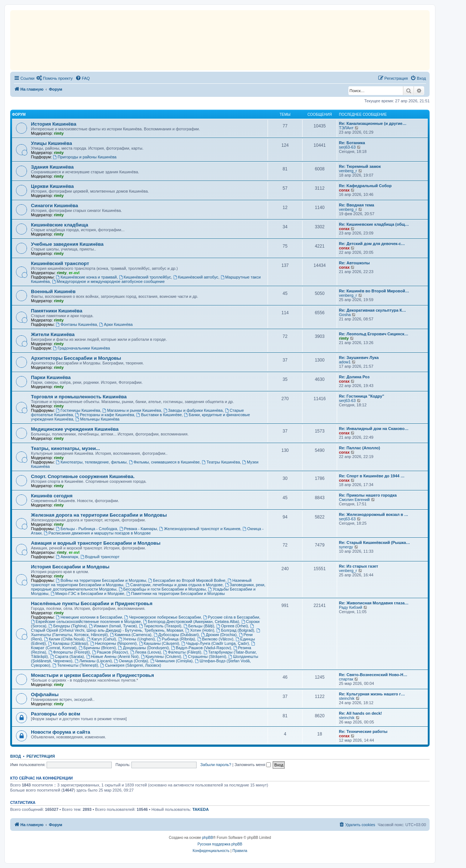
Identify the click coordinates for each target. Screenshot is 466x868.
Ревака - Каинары (138, 529)
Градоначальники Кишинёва (81, 348)
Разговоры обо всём (56, 714)
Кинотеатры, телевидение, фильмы (91, 462)
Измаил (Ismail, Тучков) (113, 626)
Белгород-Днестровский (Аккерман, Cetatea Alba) (191, 622)
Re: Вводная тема (357, 205)
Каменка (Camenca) (131, 635)
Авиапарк (67, 557)
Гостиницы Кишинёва (78, 410)
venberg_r (348, 171)
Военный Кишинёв (53, 291)
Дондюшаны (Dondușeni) (144, 648)
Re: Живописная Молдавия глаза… (374, 603)
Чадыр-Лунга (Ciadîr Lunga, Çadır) (215, 643)
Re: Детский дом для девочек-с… (372, 244)
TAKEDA (200, 809)
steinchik (347, 698)
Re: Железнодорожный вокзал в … (374, 514)
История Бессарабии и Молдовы (70, 567)
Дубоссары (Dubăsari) (176, 635)
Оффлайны (45, 695)
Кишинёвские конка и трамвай (86, 277)
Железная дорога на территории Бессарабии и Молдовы (99, 515)
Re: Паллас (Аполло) (360, 448)
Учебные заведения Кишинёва (67, 244)
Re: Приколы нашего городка (368, 495)
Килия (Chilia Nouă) (64, 639)
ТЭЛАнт (346, 128)
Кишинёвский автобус (196, 277)
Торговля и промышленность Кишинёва (79, 397)
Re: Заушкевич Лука (359, 358)
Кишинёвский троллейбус (145, 277)
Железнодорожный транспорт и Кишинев (200, 529)
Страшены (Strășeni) (205, 656)
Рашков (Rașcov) (110, 652)
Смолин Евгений (354, 500)
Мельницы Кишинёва (97, 419)
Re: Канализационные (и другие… (373, 123)
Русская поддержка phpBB (220, 844)
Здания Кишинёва (52, 167)
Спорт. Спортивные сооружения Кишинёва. (83, 476)
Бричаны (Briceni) (97, 648)
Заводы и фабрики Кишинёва (193, 410)
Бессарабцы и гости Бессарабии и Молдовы (162, 589)
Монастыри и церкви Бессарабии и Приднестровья (92, 675)
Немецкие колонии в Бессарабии (89, 617)
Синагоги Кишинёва (54, 206)
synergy (346, 547)
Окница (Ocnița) (131, 661)
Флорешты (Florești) (69, 652)
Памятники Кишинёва (57, 311)
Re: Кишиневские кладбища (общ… (374, 224)
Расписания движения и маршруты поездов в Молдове (97, 533)
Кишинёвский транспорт (60, 263)
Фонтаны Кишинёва (76, 324)
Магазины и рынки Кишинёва (132, 410)
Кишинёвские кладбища (60, 225)
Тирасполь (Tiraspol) (160, 626)
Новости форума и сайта (61, 732)
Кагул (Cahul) (101, 639)
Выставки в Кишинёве (159, 415)
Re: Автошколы (354, 263)
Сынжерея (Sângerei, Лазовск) (131, 665)
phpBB (208, 838)
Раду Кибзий (351, 607)
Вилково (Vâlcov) (215, 639)
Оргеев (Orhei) (232, 626)
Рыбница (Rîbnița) (176, 639)
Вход (15, 756)
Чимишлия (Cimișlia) (171, 661)
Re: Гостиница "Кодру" (362, 396)
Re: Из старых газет (359, 566)
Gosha (345, 315)
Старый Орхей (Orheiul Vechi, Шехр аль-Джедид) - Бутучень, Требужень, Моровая (143, 628)
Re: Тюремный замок (360, 166)
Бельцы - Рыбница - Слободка (86, 529)
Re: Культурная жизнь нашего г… (372, 694)
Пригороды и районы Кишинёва (85, 157)
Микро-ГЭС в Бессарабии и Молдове (87, 593)
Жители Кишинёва (53, 334)
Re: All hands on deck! (360, 713)
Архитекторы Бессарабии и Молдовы (76, 358)
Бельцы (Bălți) (199, 626)
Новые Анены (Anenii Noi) (112, 656)
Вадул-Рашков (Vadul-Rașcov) (201, 648)
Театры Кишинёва (221, 462)
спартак (346, 679)
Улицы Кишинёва (52, 143)
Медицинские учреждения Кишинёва (75, 429)
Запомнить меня (253, 765)
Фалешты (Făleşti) (182, 652)
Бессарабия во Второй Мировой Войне (187, 580)
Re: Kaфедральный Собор (365, 186)
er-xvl (74, 273)
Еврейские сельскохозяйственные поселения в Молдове (86, 622)
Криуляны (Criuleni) (161, 656)
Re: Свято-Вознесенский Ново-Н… (373, 675)
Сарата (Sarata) (67, 656)
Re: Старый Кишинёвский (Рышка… (374, 542)
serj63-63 (347, 147)
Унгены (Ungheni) (137, 639)
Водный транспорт (100, 557)
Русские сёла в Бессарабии (231, 617)
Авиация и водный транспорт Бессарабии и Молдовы (96, 543)
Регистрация (41, 756)
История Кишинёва (54, 124)
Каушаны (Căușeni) (159, 643)
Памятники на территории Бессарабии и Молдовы (175, 593)
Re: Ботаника (352, 143)
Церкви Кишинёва (52, 186)
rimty (59, 133)
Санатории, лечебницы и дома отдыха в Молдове (174, 585)
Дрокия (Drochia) (219, 635)
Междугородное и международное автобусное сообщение (108, 281)
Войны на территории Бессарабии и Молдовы (101, 580)
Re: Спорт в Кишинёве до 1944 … (372, 476)
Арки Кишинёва (116, 324)
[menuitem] (55, 78)
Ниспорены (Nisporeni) (114, 643)
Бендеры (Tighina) (68, 626)
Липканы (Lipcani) (93, 661)
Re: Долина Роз (354, 377)
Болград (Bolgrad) (235, 630)
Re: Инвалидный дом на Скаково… (374, 429)
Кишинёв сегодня (52, 496)
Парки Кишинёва (51, 377)
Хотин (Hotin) (200, 630)
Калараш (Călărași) (68, 643)
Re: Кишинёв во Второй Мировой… (374, 291)
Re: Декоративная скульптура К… (372, 310)
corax (344, 190)
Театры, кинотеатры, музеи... (65, 448)
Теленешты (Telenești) (75, 665)
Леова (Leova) (146, 652)
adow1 (345, 362)
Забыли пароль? (216, 765)
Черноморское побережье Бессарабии (163, 617)
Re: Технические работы (363, 731)
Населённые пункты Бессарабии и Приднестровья (92, 603)
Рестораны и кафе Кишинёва (105, 415)
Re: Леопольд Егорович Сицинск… (374, 334)
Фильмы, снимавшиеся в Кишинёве (164, 462)
